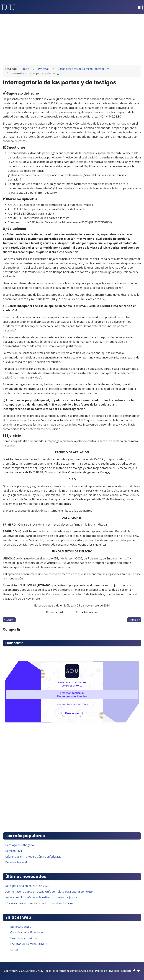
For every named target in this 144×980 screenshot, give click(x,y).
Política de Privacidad (107, 971)
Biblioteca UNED (21, 927)
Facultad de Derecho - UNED (28, 944)
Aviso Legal (87, 971)
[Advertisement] (72, 38)
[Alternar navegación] (139, 8)
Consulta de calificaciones (27, 932)
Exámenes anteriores (24, 938)
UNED (14, 950)
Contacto (126, 971)
